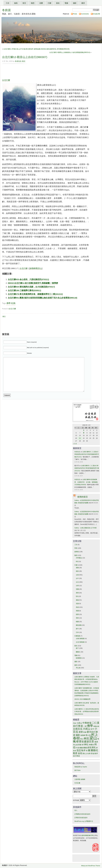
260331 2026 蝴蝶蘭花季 (82, 699)
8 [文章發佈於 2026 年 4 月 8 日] (84, 433)
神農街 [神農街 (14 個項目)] (91, 745)
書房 (83, 3)
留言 (24, 3)
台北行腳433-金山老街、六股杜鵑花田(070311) (28, 279)
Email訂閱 (96, 14)
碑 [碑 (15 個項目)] (83, 745)
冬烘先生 (18, 61)
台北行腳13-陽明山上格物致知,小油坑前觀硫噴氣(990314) (70, 52)
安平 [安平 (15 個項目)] (92, 729)
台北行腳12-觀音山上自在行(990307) (25, 57)
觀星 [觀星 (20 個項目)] (75, 753)
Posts (75, 14)
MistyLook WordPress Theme (91, 866)
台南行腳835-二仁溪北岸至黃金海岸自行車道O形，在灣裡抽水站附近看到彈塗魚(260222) (87, 712)
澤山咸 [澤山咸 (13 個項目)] (75, 745)
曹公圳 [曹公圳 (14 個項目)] (88, 735)
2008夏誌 (79, 558)
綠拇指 (77, 552)
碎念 (77, 561)
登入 (76, 810)
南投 (77, 571)
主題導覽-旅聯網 (80, 779)
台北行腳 (6, 80)
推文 (24, 61)
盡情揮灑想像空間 (87, 835)
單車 (76, 548)
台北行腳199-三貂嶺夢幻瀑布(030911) (24, 290)
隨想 (33, 3)
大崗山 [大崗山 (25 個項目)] (87, 729)
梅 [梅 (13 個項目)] (98, 739)
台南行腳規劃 (80, 638)
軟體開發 (79, 658)
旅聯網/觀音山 (36, 268)
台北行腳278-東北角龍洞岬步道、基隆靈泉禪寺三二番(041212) (35, 294)
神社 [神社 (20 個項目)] (86, 745)
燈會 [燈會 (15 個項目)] (80, 745)
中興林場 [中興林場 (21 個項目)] (87, 723)
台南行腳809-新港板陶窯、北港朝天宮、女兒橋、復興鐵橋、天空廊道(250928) (87, 482)
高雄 (77, 607)
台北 (10, 309)
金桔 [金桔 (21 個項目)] (80, 753)
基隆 (77, 568)
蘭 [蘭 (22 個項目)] (89, 750)
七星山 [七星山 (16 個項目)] (79, 723)
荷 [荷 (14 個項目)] (87, 751)
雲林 (77, 618)
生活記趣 (77, 783)
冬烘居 (6, 10)
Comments (85, 14)
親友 (58, 3)
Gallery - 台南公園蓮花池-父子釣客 (86, 528)
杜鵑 (13, 303)
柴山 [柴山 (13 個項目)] (82, 739)
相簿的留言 (83, 497)
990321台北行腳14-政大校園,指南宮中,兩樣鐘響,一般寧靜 (33, 283)
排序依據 (82, 800)
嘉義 (77, 600)
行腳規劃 (77, 636)
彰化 (77, 596)
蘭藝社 (78, 652)
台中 (77, 578)
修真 (16, 3)
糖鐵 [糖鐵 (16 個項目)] (85, 748)
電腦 (66, 3)
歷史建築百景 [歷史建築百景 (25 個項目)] (87, 741)
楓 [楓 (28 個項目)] (74, 741)
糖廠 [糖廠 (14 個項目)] (81, 748)
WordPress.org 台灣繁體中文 (84, 821)
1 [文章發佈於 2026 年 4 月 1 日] (84, 430)
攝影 (75, 3)
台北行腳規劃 (80, 642)
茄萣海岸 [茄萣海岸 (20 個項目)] (81, 750)
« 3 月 (75, 444)
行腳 (49, 3)
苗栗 (77, 614)
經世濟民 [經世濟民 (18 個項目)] (91, 748)
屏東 (77, 593)
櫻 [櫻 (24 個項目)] (77, 742)
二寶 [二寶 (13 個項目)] (85, 726)
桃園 (77, 622)
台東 (77, 586)
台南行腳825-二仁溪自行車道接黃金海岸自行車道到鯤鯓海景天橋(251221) (87, 454)
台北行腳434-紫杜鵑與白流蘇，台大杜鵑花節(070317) (31, 287)
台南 (77, 575)
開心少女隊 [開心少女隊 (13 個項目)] (87, 754)
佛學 (9, 303)
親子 (77, 648)
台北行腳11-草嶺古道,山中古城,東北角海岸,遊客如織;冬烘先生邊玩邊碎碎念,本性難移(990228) (36, 49)
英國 (77, 611)
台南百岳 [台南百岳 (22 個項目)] (78, 729)
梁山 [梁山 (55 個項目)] (93, 738)
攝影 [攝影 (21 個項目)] (78, 735)
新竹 (77, 629)
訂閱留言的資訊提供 (81, 818)
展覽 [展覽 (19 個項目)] (81, 732)
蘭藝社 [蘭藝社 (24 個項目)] (94, 750)
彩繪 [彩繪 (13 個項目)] (85, 732)
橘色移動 (79, 625)
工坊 (7, 3)
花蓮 (77, 604)
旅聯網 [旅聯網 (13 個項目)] (83, 735)
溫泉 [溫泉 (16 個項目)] (96, 742)
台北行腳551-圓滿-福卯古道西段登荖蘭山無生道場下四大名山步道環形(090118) (43, 298)
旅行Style (77, 770)
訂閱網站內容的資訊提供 (82, 814)
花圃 (41, 3)
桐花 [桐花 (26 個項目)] (86, 738)
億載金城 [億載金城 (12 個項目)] (96, 726)
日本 (77, 632)
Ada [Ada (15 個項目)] (75, 723)
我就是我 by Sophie (81, 767)
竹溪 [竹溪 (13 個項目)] (77, 748)
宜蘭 (77, 589)
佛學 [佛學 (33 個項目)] (90, 726)
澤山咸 (78, 668)
